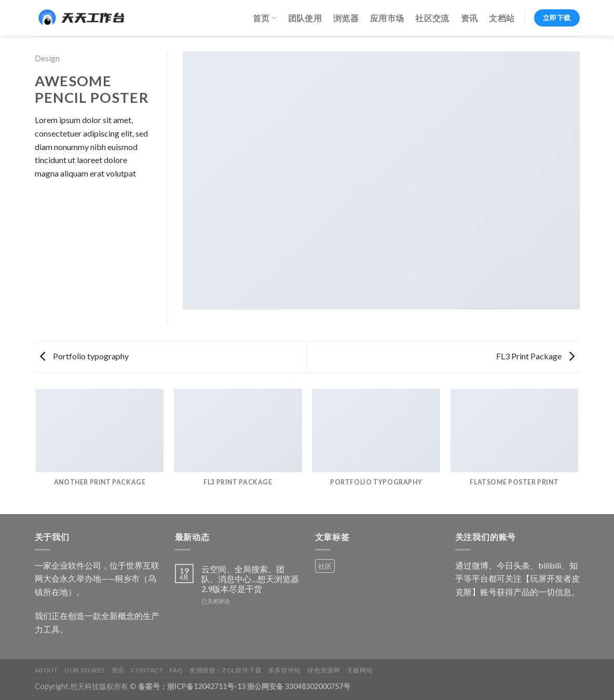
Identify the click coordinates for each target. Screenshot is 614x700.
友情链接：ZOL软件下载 (226, 670)
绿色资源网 (324, 670)
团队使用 (305, 18)
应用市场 (387, 18)
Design (47, 58)
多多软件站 (285, 670)
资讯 (469, 18)
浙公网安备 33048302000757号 (299, 686)
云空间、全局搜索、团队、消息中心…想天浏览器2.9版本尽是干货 (250, 579)
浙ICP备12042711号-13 (206, 686)
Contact (147, 670)
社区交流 (432, 18)
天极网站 (360, 670)
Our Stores (85, 670)
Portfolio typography (84, 356)
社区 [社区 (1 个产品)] (325, 566)
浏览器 (346, 18)
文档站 (502, 18)
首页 (265, 18)
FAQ (176, 670)
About (46, 670)
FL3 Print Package (535, 356)
